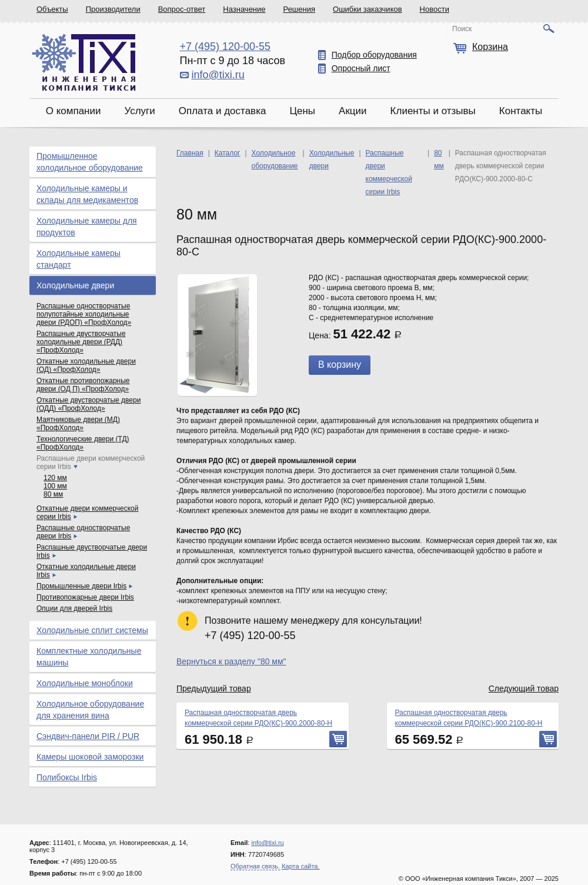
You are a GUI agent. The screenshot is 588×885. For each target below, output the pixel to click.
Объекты (52, 9)
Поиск (462, 29)
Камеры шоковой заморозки (90, 757)
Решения (299, 9)
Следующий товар (524, 688)
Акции (353, 111)
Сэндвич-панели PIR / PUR (88, 736)
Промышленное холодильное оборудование (90, 162)
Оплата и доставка (223, 111)
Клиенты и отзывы (433, 111)
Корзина (490, 47)
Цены (302, 111)
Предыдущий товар (214, 688)
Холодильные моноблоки (85, 683)
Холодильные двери (75, 285)
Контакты (521, 111)
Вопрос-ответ (182, 9)
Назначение (244, 9)
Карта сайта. (300, 866)
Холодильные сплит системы (92, 630)
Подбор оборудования (374, 55)
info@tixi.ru (218, 75)
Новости (435, 9)
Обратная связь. (255, 866)
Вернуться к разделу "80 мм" (231, 661)
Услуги (139, 111)
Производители (113, 9)
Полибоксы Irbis (67, 777)
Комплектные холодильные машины (89, 657)
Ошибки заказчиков (367, 9)
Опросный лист (361, 68)
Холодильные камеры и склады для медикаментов (87, 194)
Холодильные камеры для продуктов (87, 227)
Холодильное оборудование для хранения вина (90, 710)
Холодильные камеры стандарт (78, 259)
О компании (73, 111)
